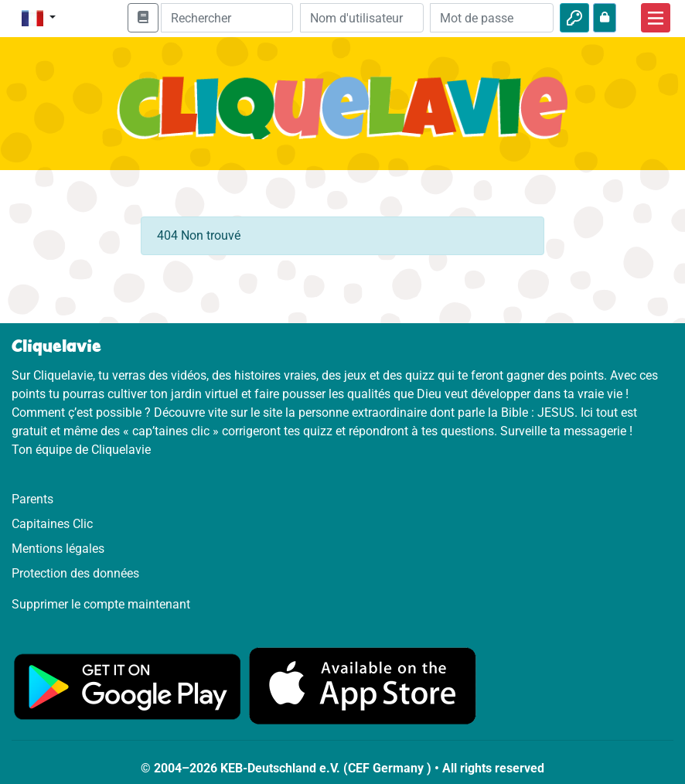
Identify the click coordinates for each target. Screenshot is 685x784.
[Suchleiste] (227, 18)
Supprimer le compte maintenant (101, 604)
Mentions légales (58, 549)
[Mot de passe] (492, 18)
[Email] (362, 18)
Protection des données (75, 573)
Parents (32, 499)
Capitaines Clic (52, 524)
